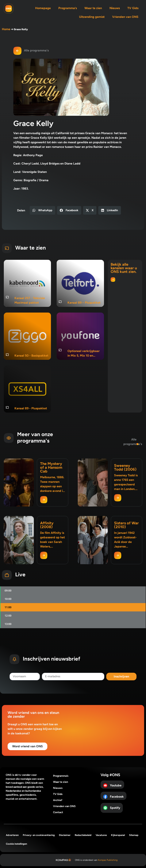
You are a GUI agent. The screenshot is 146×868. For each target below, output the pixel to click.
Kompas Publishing (108, 860)
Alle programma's (36, 50)
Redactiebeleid (83, 835)
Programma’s (68, 8)
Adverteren (12, 835)
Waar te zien (93, 8)
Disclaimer (65, 835)
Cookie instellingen (16, 844)
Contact (58, 812)
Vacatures (101, 835)
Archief (58, 800)
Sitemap (134, 835)
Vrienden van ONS (125, 17)
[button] (42, 210)
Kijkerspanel (118, 835)
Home (6, 29)
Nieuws (115, 8)
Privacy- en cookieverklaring (39, 835)
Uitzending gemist (92, 17)
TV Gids (133, 8)
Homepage (43, 8)
